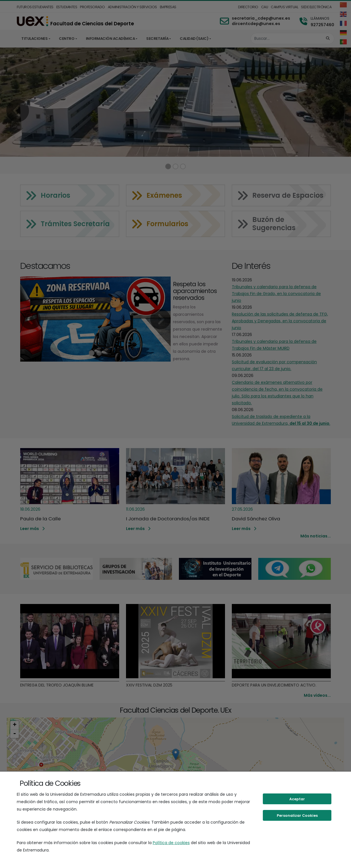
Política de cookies (171, 843)
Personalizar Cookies (297, 816)
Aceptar (297, 799)
